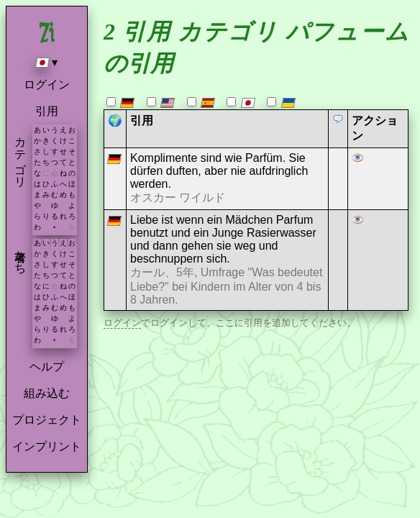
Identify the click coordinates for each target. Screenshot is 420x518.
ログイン (47, 85)
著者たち (20, 255)
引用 (47, 111)
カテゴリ (20, 155)
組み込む (47, 393)
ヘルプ (47, 367)
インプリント (47, 446)
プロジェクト (47, 420)
